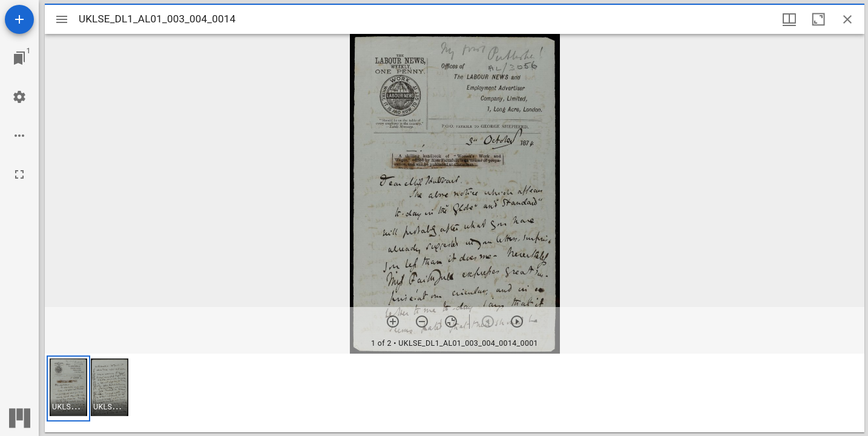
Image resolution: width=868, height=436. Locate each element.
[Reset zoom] (451, 322)
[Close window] (847, 19)
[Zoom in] (393, 322)
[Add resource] (19, 19)
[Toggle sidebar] (62, 19)
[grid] (455, 393)
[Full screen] (19, 174)
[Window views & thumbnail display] (789, 19)
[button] (68, 388)
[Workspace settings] (19, 97)
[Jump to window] (19, 58)
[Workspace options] (19, 136)
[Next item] (517, 322)
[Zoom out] (422, 322)
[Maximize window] (818, 19)
